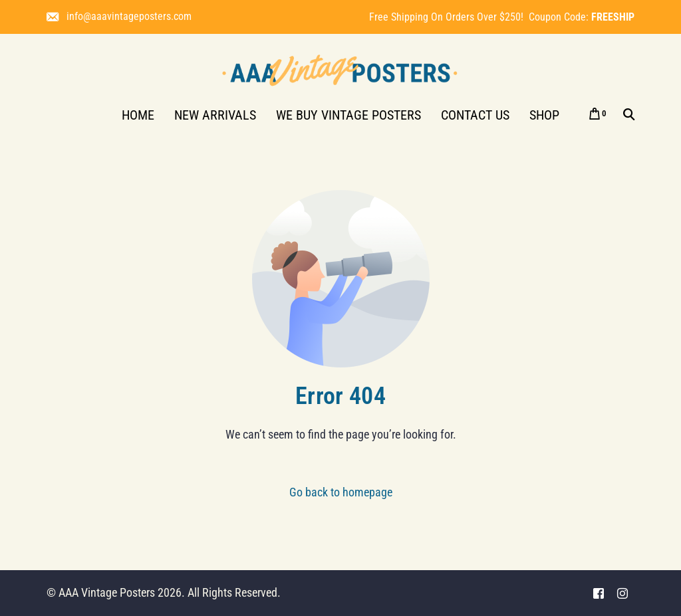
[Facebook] (599, 593)
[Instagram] (622, 593)
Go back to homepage (341, 492)
